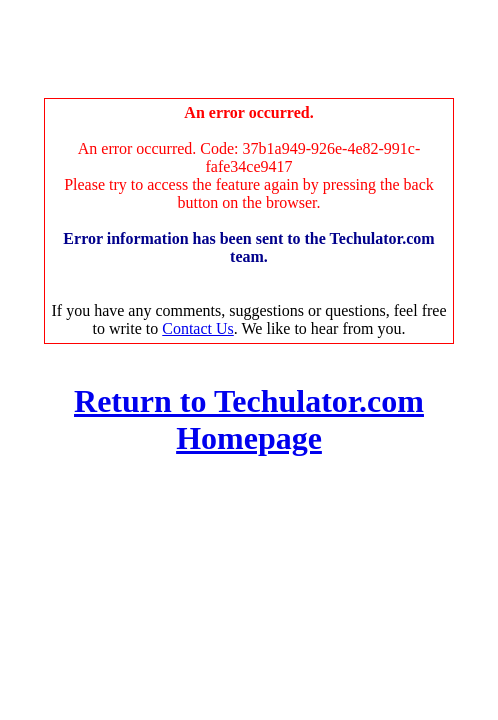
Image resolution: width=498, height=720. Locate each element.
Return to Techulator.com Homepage (249, 419)
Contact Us (198, 328)
